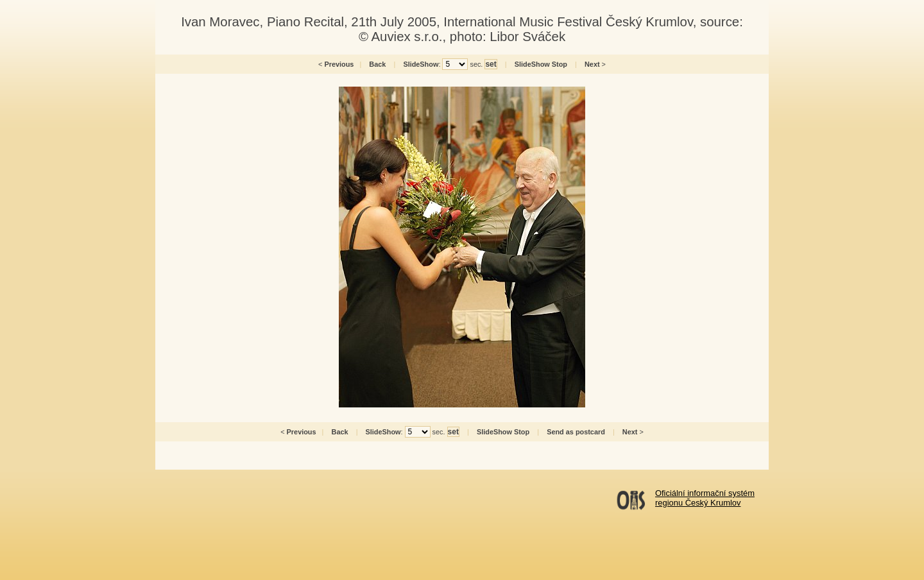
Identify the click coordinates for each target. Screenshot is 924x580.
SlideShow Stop (541, 64)
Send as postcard (576, 432)
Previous (339, 64)
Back (377, 64)
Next (592, 64)
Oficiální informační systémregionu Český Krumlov (705, 498)
